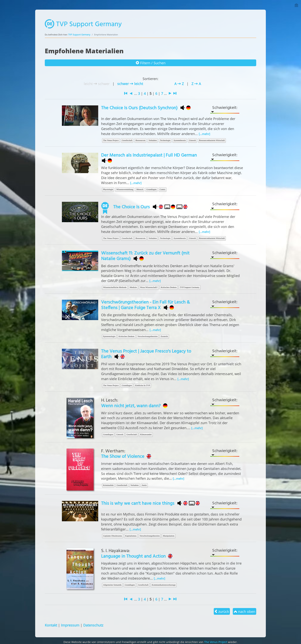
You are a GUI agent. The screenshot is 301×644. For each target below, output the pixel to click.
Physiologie (108, 189)
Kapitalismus (131, 536)
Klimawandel (146, 434)
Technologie (165, 140)
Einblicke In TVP (143, 385)
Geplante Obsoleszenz (113, 536)
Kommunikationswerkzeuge (164, 585)
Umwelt (192, 140)
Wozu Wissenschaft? (149, 287)
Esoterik (164, 336)
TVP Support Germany (79, 35)
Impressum (70, 625)
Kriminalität (108, 485)
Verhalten (153, 140)
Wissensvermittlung (125, 189)
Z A (196, 84)
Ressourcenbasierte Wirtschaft (212, 140)
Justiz (144, 485)
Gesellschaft (127, 140)
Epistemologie (109, 336)
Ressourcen (140, 140)
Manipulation (168, 536)
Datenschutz (93, 625)
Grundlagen (151, 189)
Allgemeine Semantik (112, 585)
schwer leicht (130, 84)
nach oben (244, 611)
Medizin (133, 287)
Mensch (140, 189)
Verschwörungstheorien (148, 336)
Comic (163, 189)
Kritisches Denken (169, 287)
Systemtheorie (180, 140)
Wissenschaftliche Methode (115, 287)
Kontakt (51, 625)
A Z (179, 84)
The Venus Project (111, 140)
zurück (222, 611)
